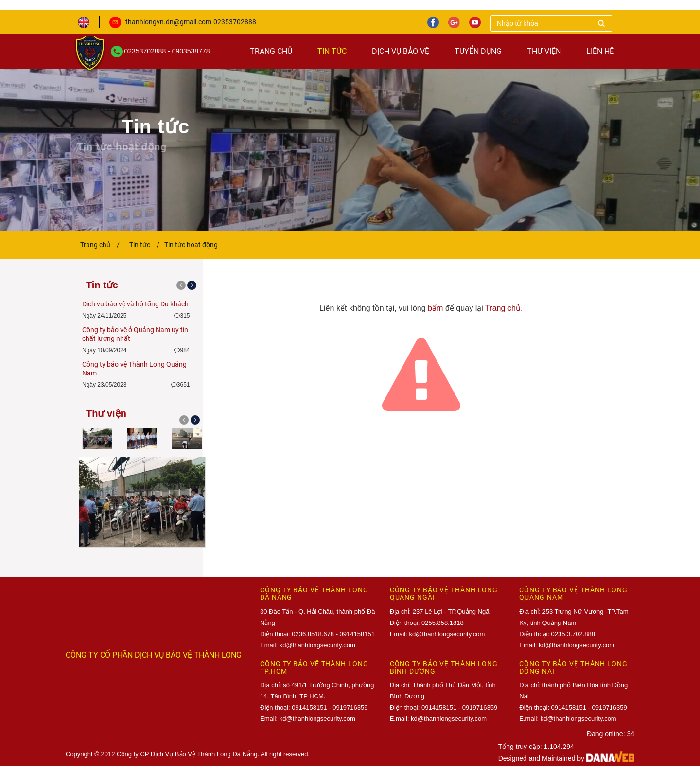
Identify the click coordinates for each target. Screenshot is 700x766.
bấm (435, 308)
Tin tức (144, 245)
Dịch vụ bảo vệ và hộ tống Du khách (135, 304)
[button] (182, 424)
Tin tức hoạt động (191, 245)
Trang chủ (100, 245)
